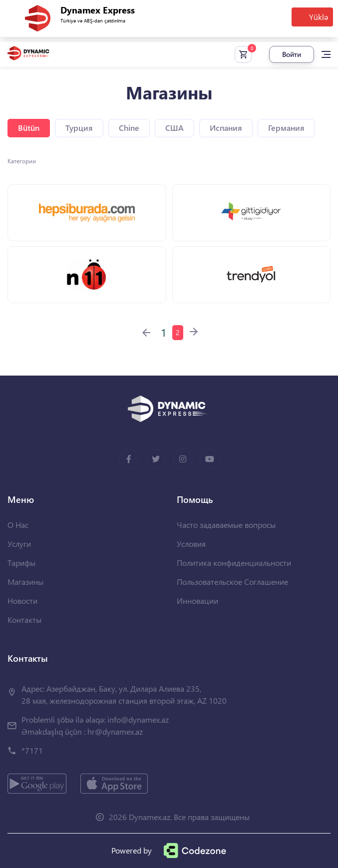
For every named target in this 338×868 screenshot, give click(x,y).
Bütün (29, 128)
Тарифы (21, 563)
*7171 (32, 750)
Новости (22, 601)
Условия (191, 544)
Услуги (19, 544)
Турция (79, 128)
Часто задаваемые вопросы (226, 525)
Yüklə (319, 17)
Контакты (24, 620)
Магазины (25, 582)
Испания (226, 128)
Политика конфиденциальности (234, 563)
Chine (129, 128)
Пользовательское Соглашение (232, 582)
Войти (292, 54)
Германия (286, 128)
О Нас (18, 525)
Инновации (197, 601)
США (174, 128)
